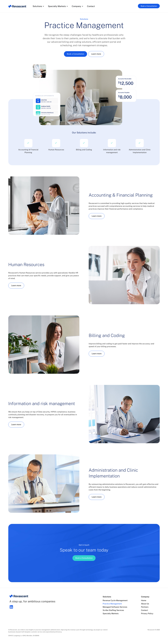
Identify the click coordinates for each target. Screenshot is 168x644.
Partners (145, 607)
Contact (144, 610)
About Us (145, 604)
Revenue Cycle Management (115, 600)
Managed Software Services (115, 607)
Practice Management (112, 604)
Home (144, 600)
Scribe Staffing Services (113, 610)
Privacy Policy (147, 614)
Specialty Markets (111, 614)
